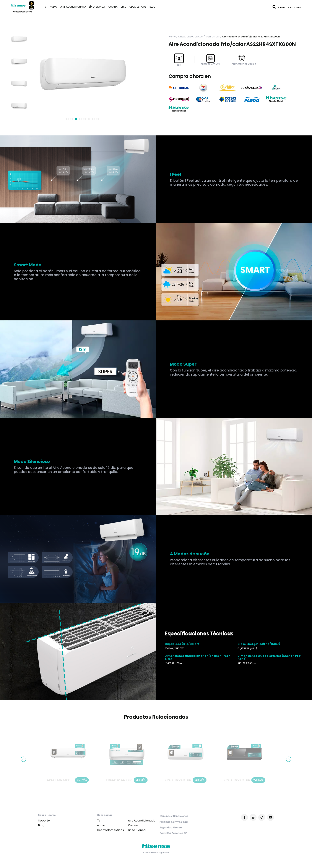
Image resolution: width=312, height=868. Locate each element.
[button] (67, 119)
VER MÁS (82, 780)
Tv (45, 7)
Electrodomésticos (133, 7)
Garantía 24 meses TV (173, 833)
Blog (152, 7)
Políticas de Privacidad (174, 822)
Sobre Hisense (295, 7)
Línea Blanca (97, 7)
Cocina (113, 7)
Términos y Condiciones (174, 816)
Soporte (282, 7)
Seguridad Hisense (171, 828)
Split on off (212, 37)
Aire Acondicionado (73, 7)
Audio (53, 7)
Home (172, 37)
